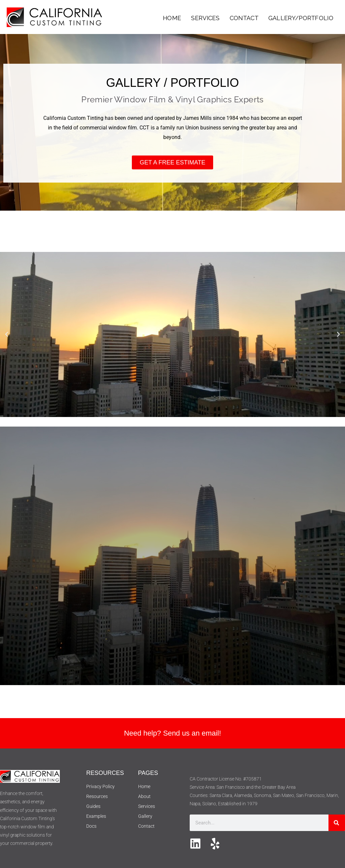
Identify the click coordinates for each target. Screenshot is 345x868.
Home (172, 18)
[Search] (337, 823)
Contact (244, 18)
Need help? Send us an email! (173, 733)
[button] (7, 334)
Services (205, 18)
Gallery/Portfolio (301, 18)
